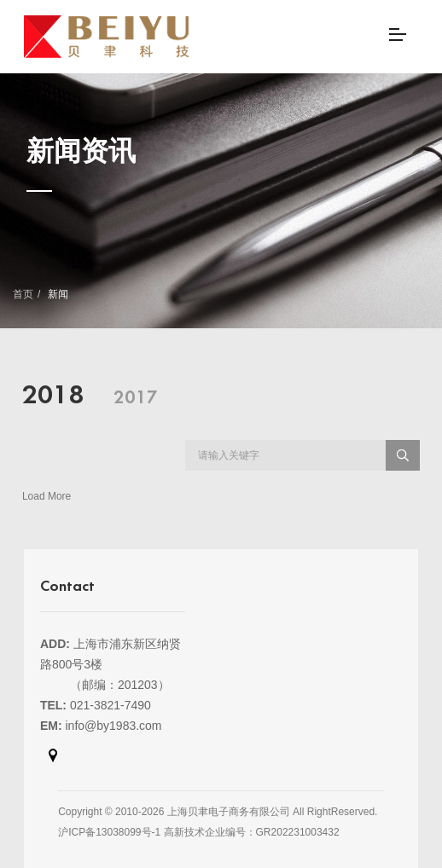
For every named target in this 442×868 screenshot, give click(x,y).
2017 (136, 399)
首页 (23, 294)
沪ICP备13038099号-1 (109, 832)
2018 (53, 396)
